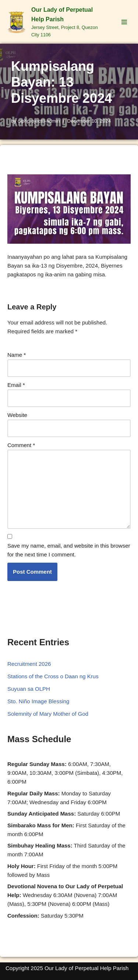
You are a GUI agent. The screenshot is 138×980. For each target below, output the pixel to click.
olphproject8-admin (39, 121)
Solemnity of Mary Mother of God (48, 714)
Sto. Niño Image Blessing (38, 701)
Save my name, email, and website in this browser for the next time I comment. (69, 550)
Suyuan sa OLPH (29, 689)
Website (17, 415)
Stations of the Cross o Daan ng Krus (53, 676)
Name (17, 355)
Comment (21, 445)
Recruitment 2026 (29, 664)
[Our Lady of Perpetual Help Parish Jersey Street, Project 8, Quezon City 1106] (55, 22)
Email (16, 385)
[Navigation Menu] (124, 22)
